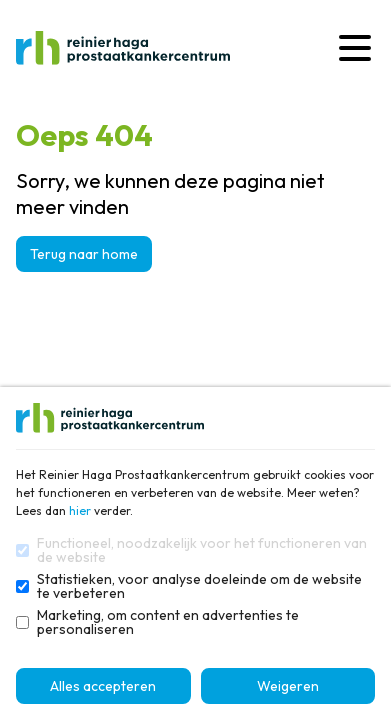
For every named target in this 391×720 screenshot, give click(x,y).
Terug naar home (84, 254)
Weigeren (288, 686)
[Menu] (355, 48)
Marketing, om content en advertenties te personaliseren (168, 622)
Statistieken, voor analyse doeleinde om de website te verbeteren (199, 586)
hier (80, 510)
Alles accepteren (103, 686)
